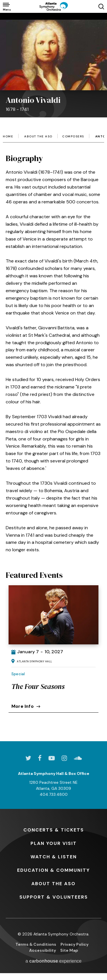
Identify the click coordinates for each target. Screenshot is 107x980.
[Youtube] (52, 758)
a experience (53, 961)
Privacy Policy (74, 944)
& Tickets (54, 830)
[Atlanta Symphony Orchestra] (54, 6)
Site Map (69, 950)
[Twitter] (28, 758)
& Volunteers (54, 897)
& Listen (54, 857)
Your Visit (54, 843)
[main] (53, 368)
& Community (53, 870)
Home (8, 137)
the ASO (53, 884)
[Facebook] (40, 758)
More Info (26, 706)
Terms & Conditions (36, 944)
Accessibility (43, 950)
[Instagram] (64, 758)
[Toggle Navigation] (6, 6)
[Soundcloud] (78, 758)
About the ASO (38, 137)
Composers (73, 137)
